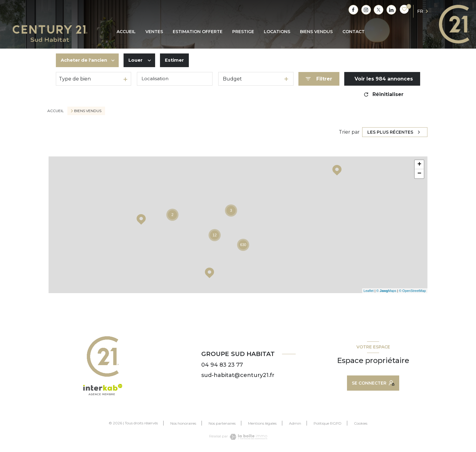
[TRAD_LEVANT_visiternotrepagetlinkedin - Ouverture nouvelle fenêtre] (391, 10)
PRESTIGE (243, 32)
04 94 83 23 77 (222, 365)
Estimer (180, 60)
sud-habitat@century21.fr (238, 375)
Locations (277, 32)
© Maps (386, 291)
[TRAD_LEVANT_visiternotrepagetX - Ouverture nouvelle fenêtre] (379, 10)
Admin (295, 423)
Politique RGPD (328, 423)
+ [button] (419, 165)
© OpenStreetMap (412, 291)
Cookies (361, 423)
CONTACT (354, 32)
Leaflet (369, 291)
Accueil (126, 32)
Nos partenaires (222, 423)
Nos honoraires (183, 423)
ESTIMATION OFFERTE (198, 32)
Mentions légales (262, 423)
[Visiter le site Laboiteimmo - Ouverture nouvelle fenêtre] (248, 437)
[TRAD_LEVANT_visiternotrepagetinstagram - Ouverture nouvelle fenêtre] (366, 10)
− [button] (419, 174)
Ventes (154, 32)
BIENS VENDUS (316, 32)
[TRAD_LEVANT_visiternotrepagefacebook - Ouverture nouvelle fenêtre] (353, 10)
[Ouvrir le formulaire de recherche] (319, 79)
